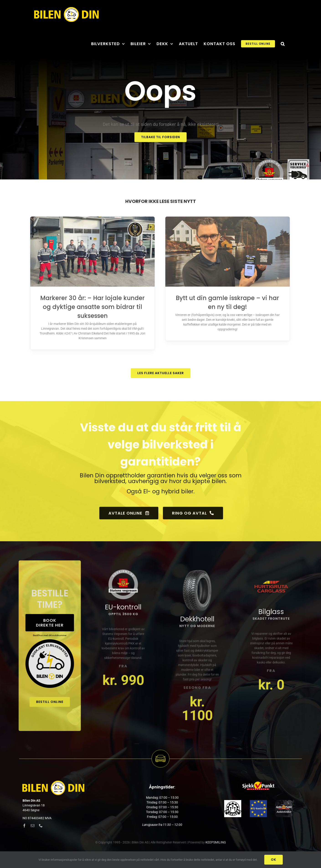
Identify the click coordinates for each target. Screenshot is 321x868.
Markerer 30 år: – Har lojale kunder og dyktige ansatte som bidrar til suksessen (89, 307)
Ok (273, 860)
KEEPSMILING (216, 846)
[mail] (33, 826)
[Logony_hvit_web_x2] (53, 782)
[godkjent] (258, 802)
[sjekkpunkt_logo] (258, 782)
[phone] (41, 826)
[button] (283, 43)
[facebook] (24, 826)
